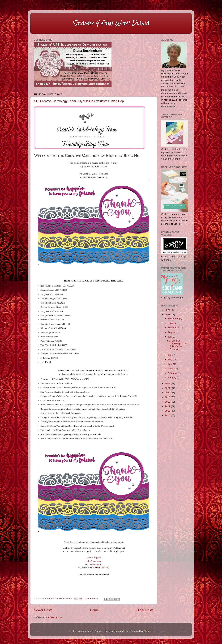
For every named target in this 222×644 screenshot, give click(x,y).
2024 (168, 310)
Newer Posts (43, 610)
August (172, 332)
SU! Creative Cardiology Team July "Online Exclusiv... (177, 345)
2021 (168, 388)
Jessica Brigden (94, 558)
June (171, 355)
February (173, 373)
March (171, 369)
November (173, 319)
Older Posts (145, 610)
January (172, 378)
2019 (168, 397)
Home (94, 610)
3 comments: (92, 599)
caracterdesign (121, 631)
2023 (168, 315)
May (170, 359)
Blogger (147, 631)
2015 (168, 415)
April (170, 364)
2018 (168, 402)
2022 (168, 383)
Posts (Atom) (55, 617)
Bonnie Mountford (94, 564)
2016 (168, 411)
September (174, 328)
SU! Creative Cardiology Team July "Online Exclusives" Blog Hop (79, 101)
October (172, 323)
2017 (168, 406)
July (170, 337)
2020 (168, 393)
